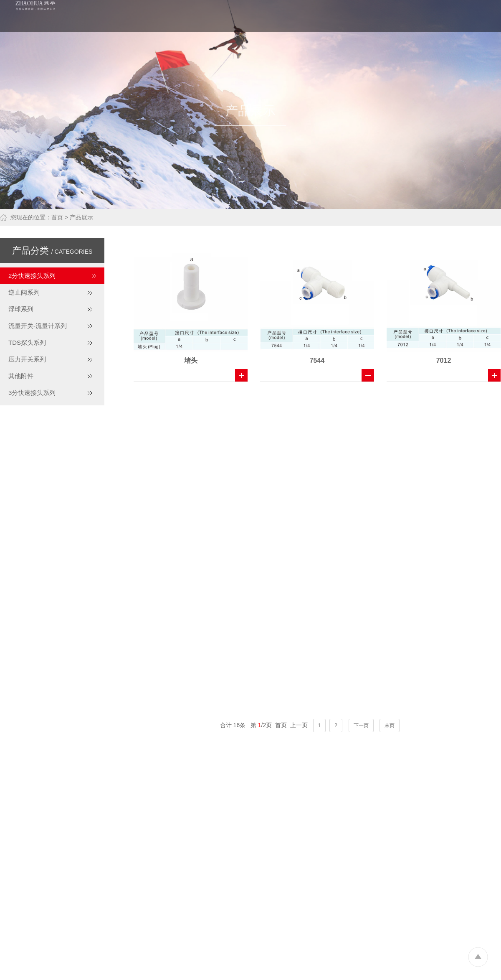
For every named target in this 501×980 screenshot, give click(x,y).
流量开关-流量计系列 (38, 326)
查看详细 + (241, 375)
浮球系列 (21, 309)
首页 (57, 217)
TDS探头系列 (27, 342)
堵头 (191, 360)
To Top (478, 957)
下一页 (361, 725)
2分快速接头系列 (32, 276)
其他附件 (21, 376)
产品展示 (81, 217)
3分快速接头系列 (32, 393)
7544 (317, 360)
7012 (444, 360)
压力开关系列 (27, 359)
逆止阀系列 (24, 292)
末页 (390, 725)
